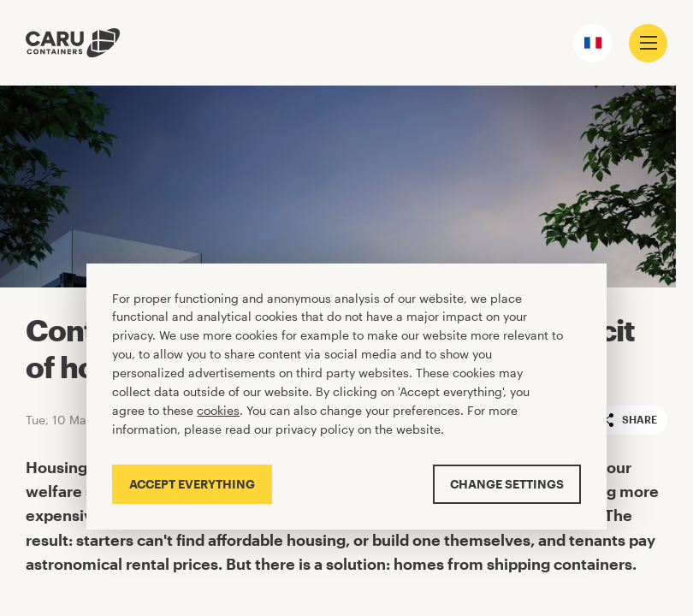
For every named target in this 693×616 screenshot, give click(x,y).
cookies (218, 410)
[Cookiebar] (346, 397)
